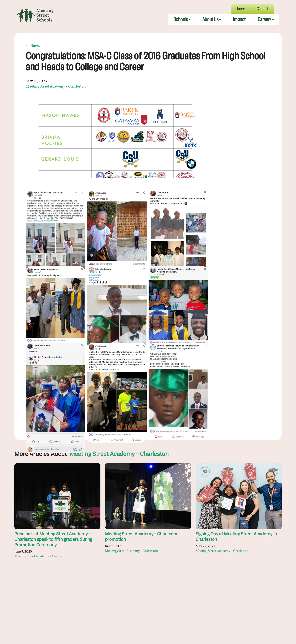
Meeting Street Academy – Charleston (56, 87)
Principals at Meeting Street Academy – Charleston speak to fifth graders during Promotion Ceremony (53, 540)
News (35, 46)
